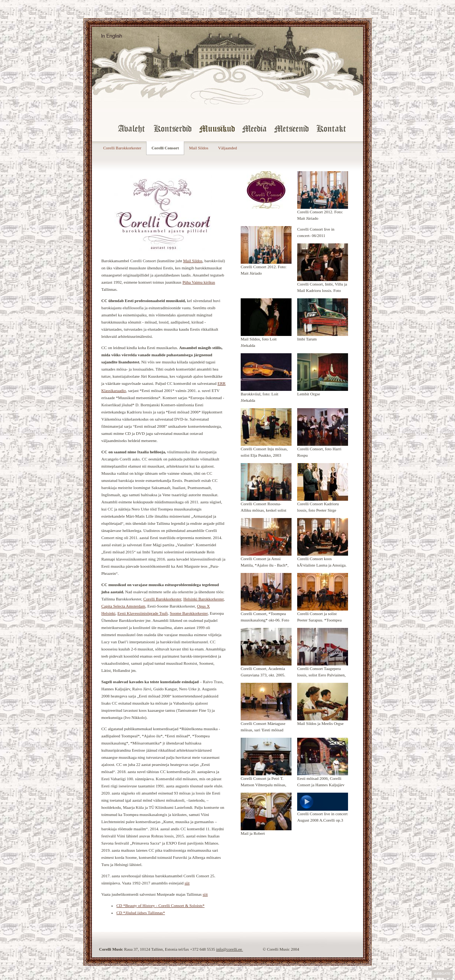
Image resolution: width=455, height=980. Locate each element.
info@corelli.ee (230, 949)
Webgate (442, 974)
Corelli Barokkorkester (122, 148)
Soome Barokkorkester (189, 613)
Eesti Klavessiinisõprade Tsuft (143, 613)
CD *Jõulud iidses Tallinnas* (141, 913)
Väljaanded (227, 148)
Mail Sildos (199, 148)
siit (187, 883)
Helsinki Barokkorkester (204, 599)
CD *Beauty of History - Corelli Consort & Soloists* (160, 906)
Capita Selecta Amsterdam (123, 606)
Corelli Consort (165, 148)
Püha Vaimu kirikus (199, 282)
